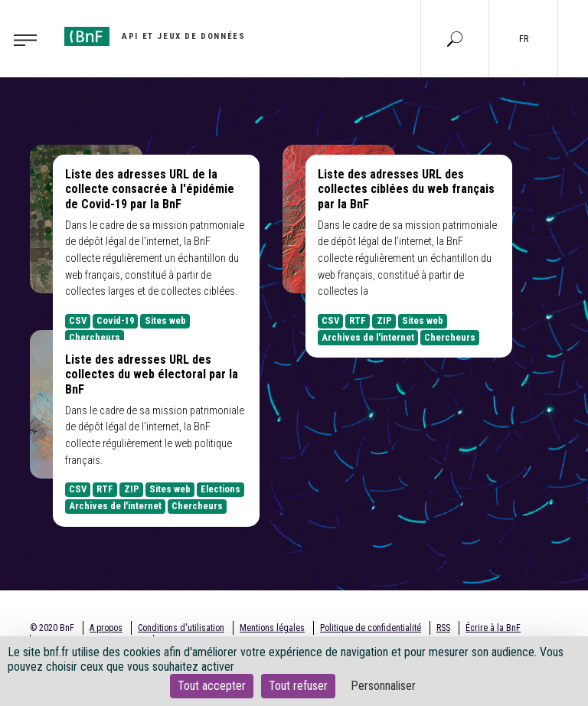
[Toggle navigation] (30, 39)
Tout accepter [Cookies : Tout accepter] (212, 686)
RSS (443, 628)
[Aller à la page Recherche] (455, 38)
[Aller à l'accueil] (155, 36)
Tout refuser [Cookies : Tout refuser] (298, 686)
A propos (106, 628)
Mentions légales (272, 628)
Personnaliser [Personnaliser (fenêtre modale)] (383, 686)
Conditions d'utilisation (181, 628)
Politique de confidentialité (371, 628)
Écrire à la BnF (493, 628)
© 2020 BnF (52, 628)
